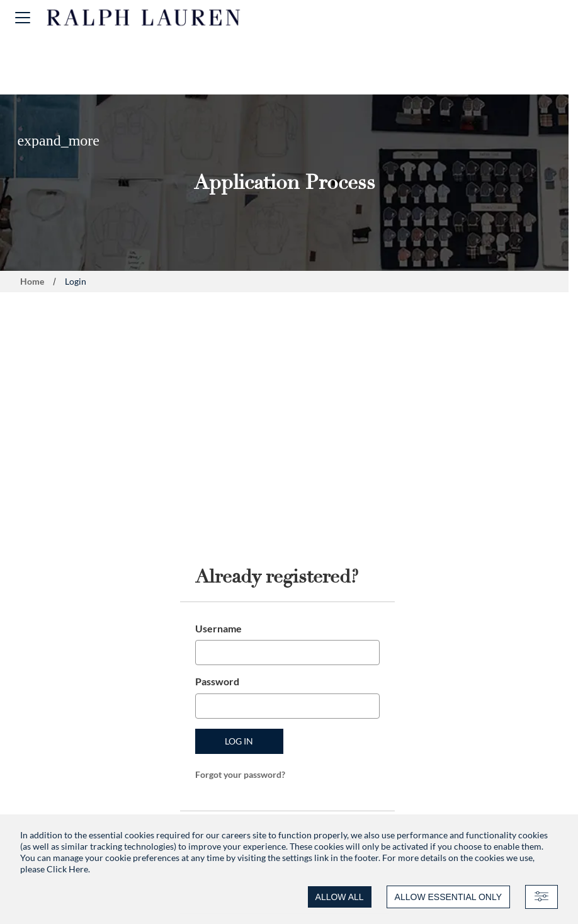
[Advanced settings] (541, 897)
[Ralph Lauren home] (144, 18)
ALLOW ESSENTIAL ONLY (448, 897)
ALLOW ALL (340, 897)
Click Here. (68, 869)
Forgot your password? (240, 774)
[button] (23, 17)
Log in (239, 741)
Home (32, 281)
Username (218, 628)
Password (217, 681)
